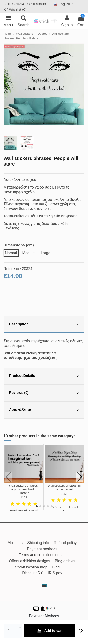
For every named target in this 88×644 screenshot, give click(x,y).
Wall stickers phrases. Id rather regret (64, 487)
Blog (56, 567)
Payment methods (42, 549)
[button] (37, 506)
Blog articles (65, 561)
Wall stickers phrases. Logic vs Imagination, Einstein (24, 489)
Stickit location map (31, 567)
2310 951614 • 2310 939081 (26, 4)
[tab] (44, 325)
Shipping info (38, 543)
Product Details (44, 376)
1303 (24, 497)
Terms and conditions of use (42, 555)
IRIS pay (55, 573)
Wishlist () (15, 9)
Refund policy (65, 543)
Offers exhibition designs (29, 561)
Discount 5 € (33, 573)
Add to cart (50, 631)
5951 (64, 494)
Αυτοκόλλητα (44, 410)
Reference (12, 269)
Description (44, 325)
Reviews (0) (44, 393)
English (65, 4)
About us (15, 543)
